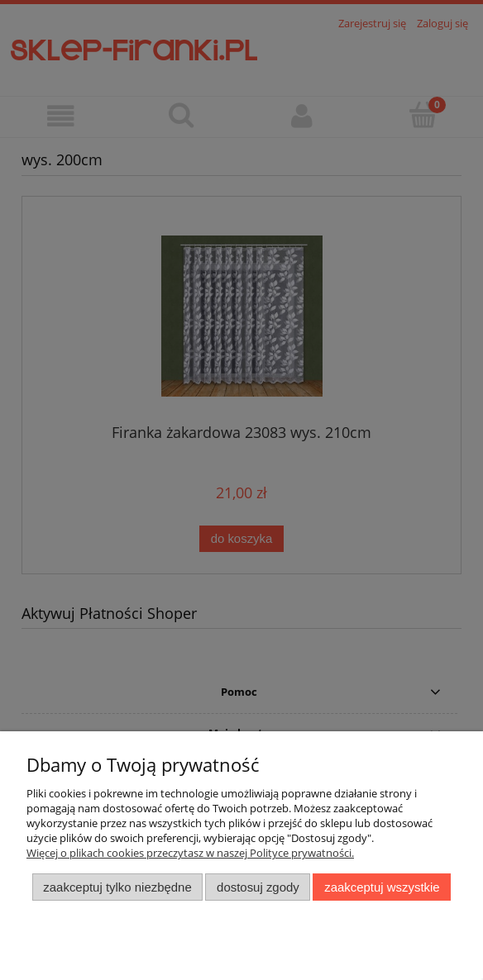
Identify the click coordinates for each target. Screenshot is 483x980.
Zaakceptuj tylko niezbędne (117, 887)
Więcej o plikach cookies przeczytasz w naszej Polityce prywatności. (190, 853)
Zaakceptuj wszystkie (382, 887)
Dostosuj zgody (258, 887)
